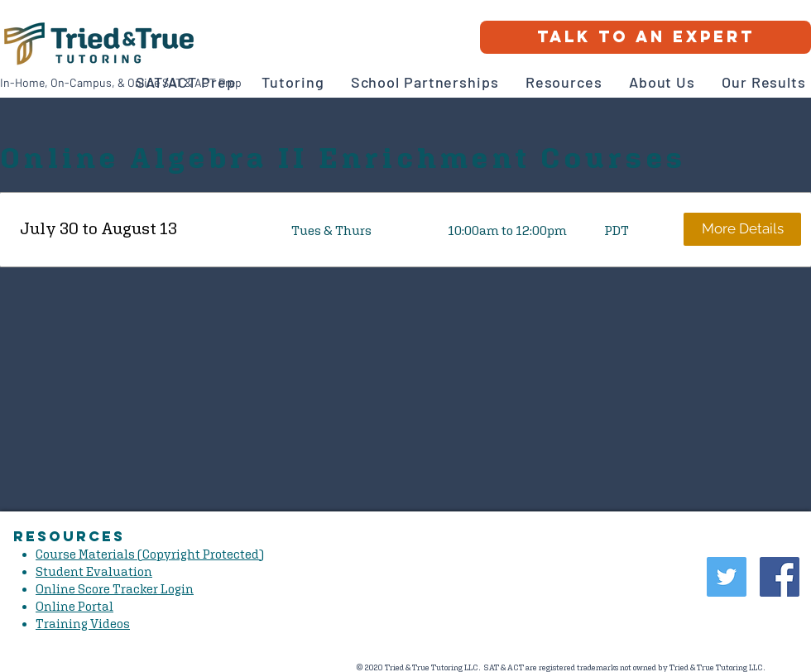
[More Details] (742, 229)
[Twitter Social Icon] (727, 577)
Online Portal (74, 606)
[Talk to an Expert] (645, 37)
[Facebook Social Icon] (780, 577)
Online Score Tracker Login (115, 589)
